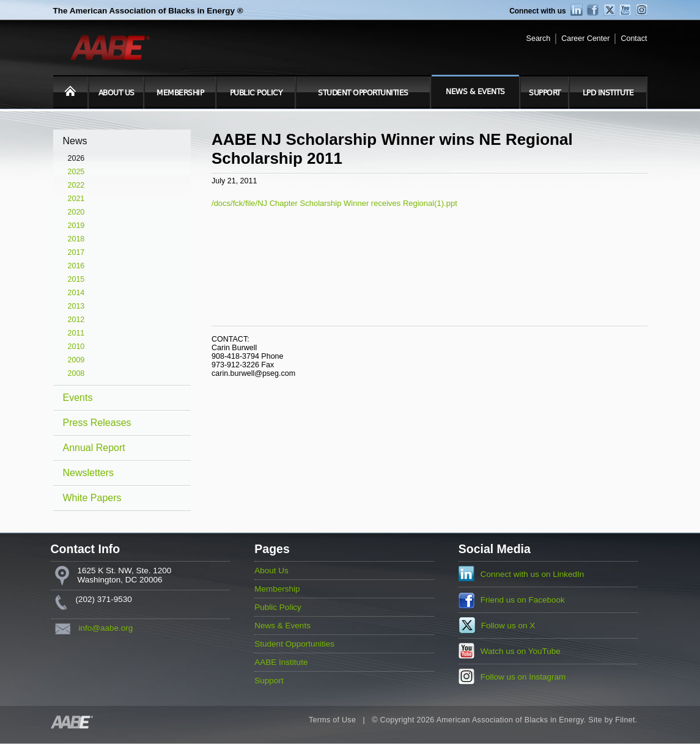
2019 (76, 226)
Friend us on (523, 600)
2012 (76, 320)
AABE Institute (281, 662)
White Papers (92, 498)
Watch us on (521, 651)
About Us (116, 93)
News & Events (475, 92)
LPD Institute (608, 93)
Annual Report (94, 448)
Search (539, 39)
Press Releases (97, 423)
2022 (76, 185)
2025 (76, 172)
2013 (76, 306)
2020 (76, 212)
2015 (76, 279)
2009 (76, 360)
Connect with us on (532, 574)
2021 (76, 199)
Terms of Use (332, 720)
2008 (76, 373)
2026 (76, 158)
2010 (76, 347)
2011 (76, 333)
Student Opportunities (363, 93)
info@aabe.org (106, 628)
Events (78, 398)
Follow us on (508, 626)
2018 (76, 239)
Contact (634, 39)
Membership (180, 93)
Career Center (585, 39)
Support (545, 93)
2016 (76, 266)
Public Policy (256, 93)
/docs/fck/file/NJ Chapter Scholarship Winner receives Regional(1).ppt (334, 203)
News (75, 141)
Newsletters (89, 473)
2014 (76, 293)
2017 (76, 252)
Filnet (625, 720)
